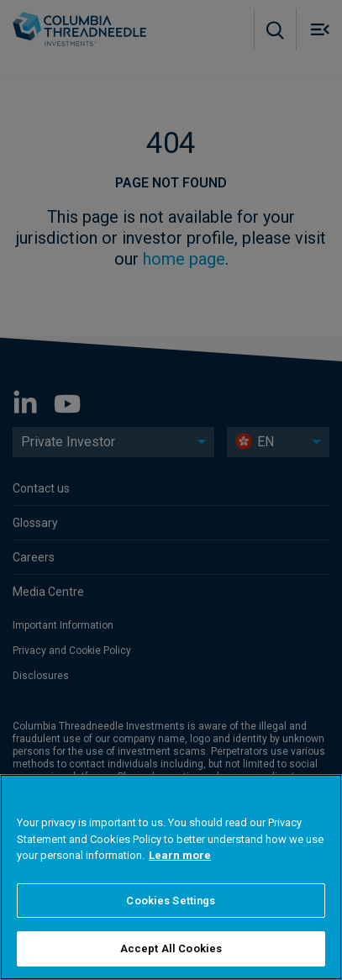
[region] (171, 877)
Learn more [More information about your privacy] (180, 855)
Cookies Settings (171, 901)
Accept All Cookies (171, 948)
